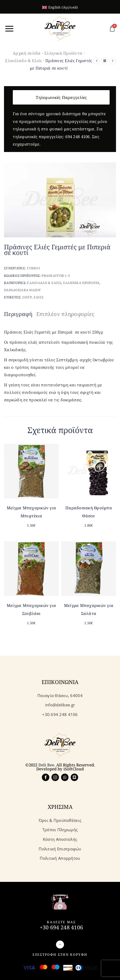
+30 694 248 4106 (61, 927)
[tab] (20, 314)
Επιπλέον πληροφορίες (65, 314)
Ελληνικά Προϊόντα (63, 53)
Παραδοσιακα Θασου (23, 290)
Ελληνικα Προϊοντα (81, 283)
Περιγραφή (18, 314)
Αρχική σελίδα (27, 53)
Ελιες (39, 297)
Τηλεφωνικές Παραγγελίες (61, 97)
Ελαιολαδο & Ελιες (44, 283)
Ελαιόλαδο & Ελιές (23, 61)
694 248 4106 (77, 137)
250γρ (27, 297)
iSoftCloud (74, 769)
